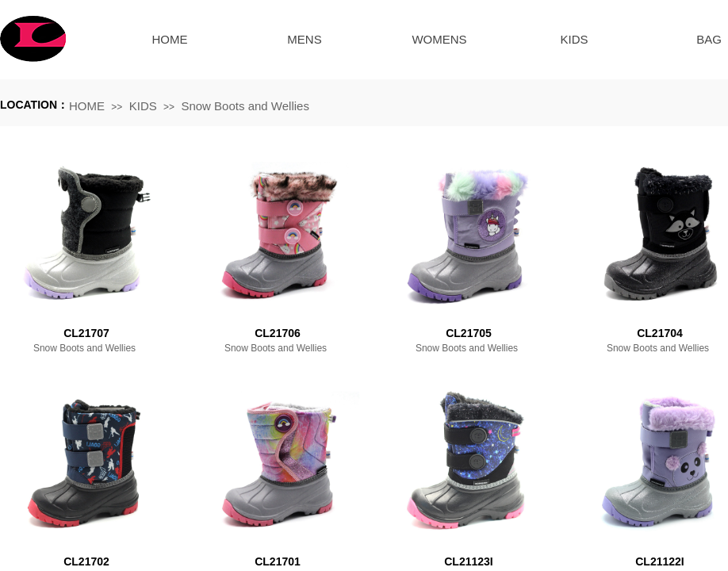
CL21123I (468, 561)
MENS (304, 39)
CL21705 (469, 333)
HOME (170, 39)
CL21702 (86, 561)
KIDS (574, 39)
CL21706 (278, 333)
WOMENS (439, 39)
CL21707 (86, 333)
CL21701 (278, 561)
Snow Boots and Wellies (245, 106)
